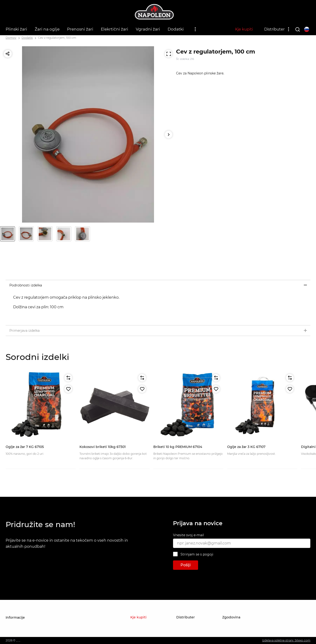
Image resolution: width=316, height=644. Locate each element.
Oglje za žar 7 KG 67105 (25, 447)
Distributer (274, 29)
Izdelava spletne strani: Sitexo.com (286, 640)
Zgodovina (231, 617)
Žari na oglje (47, 29)
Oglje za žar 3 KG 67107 (246, 447)
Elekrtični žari (115, 29)
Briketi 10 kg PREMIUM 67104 (178, 447)
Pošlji (186, 565)
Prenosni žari (80, 29)
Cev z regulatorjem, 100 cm (57, 38)
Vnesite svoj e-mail (188, 535)
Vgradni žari (148, 29)
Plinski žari (16, 29)
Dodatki (176, 29)
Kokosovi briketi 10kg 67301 (103, 447)
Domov (11, 38)
